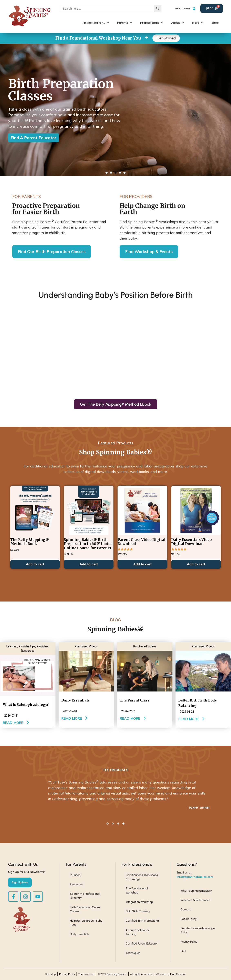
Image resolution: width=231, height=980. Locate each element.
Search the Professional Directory (85, 896)
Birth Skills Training (138, 911)
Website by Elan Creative (171, 974)
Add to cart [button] (35, 688)
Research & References (195, 900)
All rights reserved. (141, 974)
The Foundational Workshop (137, 891)
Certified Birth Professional (143, 921)
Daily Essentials (80, 934)
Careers (186, 910)
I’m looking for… (96, 23)
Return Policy (189, 919)
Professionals (152, 23)
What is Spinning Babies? (196, 891)
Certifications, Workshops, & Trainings (142, 877)
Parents (125, 23)
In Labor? (76, 875)
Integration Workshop (139, 902)
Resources (76, 884)
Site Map (51, 974)
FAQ (183, 951)
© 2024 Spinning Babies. (112, 974)
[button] (107, 173)
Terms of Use (86, 974)
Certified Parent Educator (142, 944)
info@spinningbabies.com (195, 877)
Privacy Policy (189, 942)
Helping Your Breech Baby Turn (86, 923)
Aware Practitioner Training (137, 932)
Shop (215, 23)
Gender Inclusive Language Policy (198, 930)
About (178, 23)
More (198, 23)
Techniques (133, 953)
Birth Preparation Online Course (85, 909)
